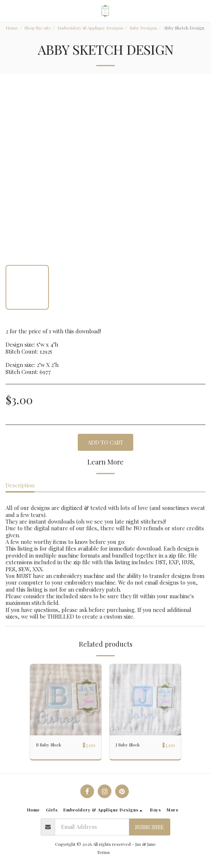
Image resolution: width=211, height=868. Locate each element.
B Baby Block (48, 745)
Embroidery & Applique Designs (90, 28)
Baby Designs (143, 28)
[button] (8, 11)
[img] (66, 700)
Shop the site (38, 28)
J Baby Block (128, 745)
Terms (103, 852)
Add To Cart (105, 442)
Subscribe (150, 827)
